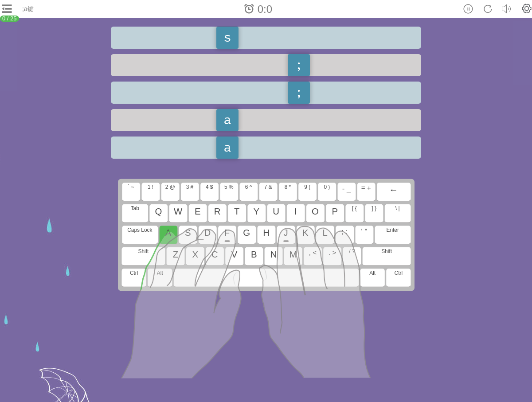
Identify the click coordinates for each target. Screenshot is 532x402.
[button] (527, 8)
